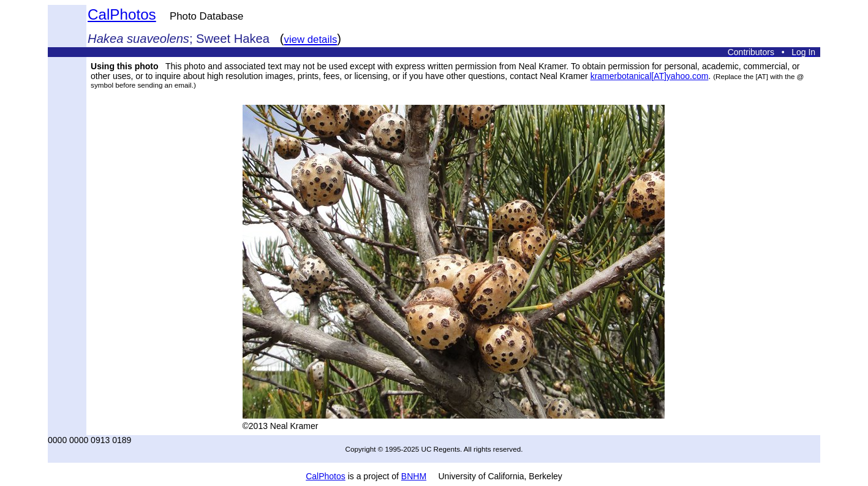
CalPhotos (122, 14)
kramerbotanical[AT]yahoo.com (650, 76)
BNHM (414, 476)
